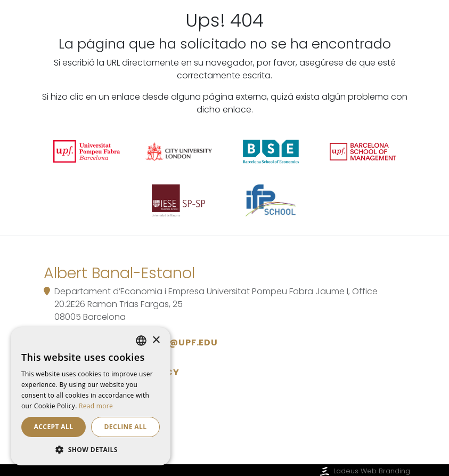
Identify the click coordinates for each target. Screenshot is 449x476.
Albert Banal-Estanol (133, 33)
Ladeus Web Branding (364, 471)
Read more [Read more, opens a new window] (96, 406)
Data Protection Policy (116, 372)
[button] (91, 449)
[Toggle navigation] (396, 34)
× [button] (156, 340)
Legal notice (86, 394)
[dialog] (91, 396)
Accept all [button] (54, 427)
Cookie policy (89, 415)
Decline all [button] (126, 427)
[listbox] (141, 341)
